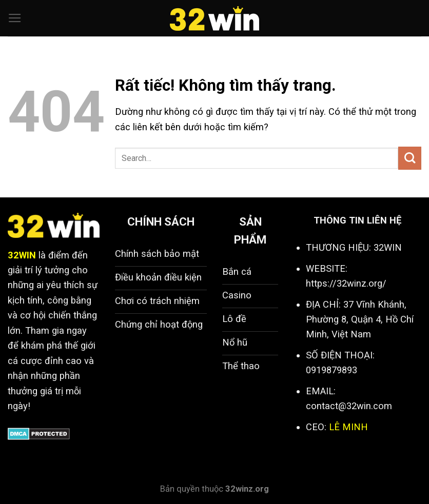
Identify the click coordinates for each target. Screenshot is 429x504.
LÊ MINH (348, 427)
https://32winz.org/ (346, 283)
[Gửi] (410, 158)
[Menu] (15, 18)
